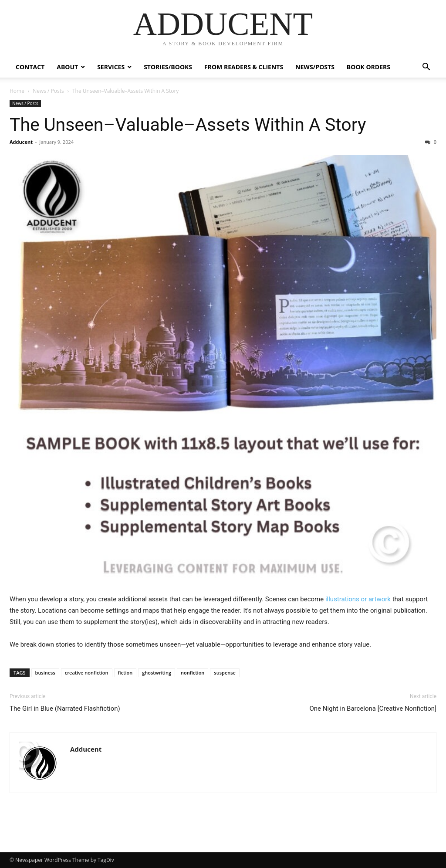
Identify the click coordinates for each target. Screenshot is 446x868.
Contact (30, 67)
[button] (426, 68)
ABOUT (67, 67)
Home (17, 91)
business (45, 673)
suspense (225, 673)
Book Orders (368, 67)
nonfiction (193, 673)
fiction (125, 673)
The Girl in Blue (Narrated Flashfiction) (65, 709)
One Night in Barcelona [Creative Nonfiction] (373, 709)
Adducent (21, 142)
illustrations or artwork (358, 599)
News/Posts (315, 67)
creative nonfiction (87, 673)
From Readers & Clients (244, 67)
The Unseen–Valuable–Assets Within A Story (188, 125)
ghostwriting (157, 673)
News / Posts (48, 91)
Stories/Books (168, 67)
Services (111, 67)
